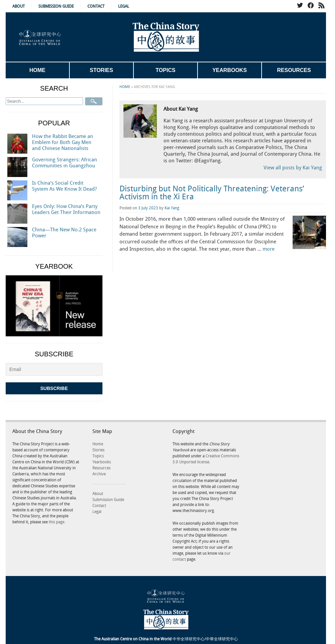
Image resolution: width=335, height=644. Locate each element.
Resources (294, 70)
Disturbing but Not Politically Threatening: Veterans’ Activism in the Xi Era (212, 193)
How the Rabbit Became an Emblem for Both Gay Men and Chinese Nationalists (63, 143)
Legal (124, 6)
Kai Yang (172, 208)
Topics (165, 70)
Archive (99, 474)
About (19, 6)
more (269, 249)
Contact (96, 6)
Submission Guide (56, 6)
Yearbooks (229, 70)
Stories (101, 70)
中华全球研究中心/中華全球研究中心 (166, 639)
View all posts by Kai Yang (293, 168)
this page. (57, 522)
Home (37, 70)
